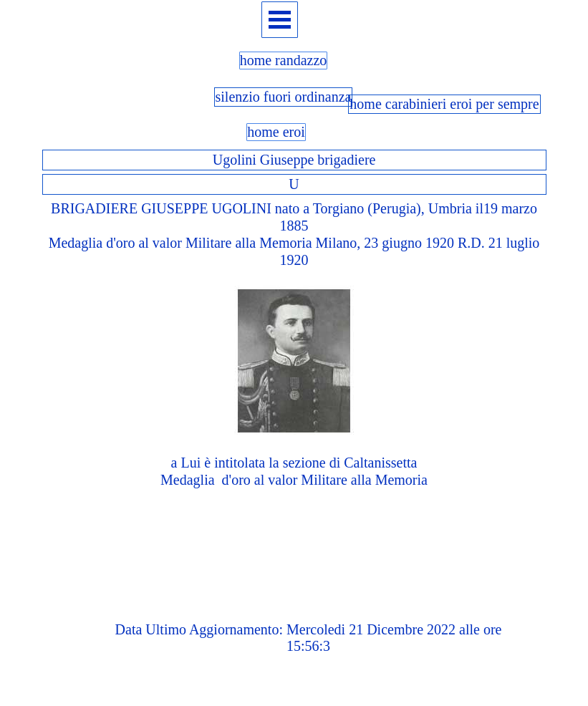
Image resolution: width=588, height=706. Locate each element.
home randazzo (284, 60)
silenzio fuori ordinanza (284, 97)
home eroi (276, 132)
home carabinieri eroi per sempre (444, 104)
